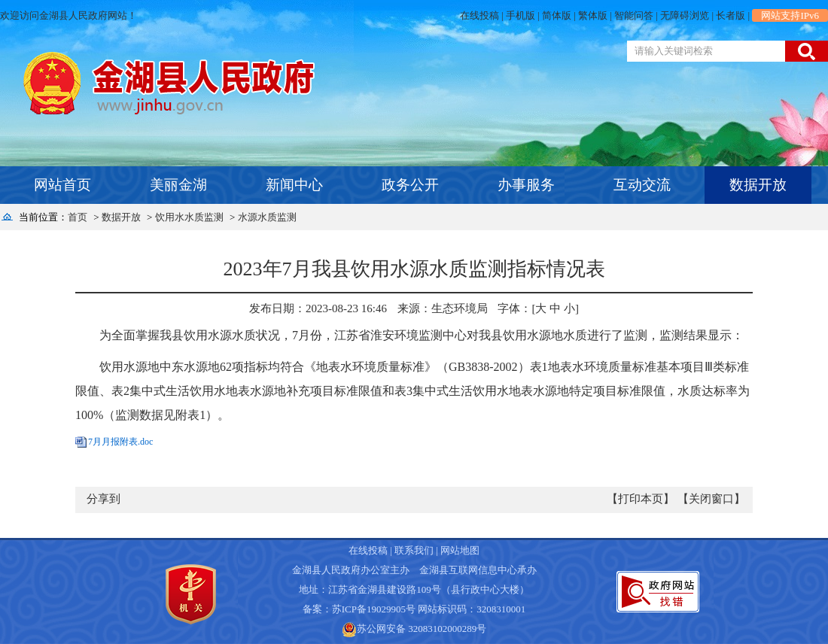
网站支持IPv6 (790, 15)
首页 (78, 217)
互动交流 (642, 185)
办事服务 (526, 185)
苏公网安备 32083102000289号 (422, 629)
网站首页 (62, 185)
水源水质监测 (267, 217)
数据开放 (758, 185)
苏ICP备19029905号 (374, 609)
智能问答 (634, 15)
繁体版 (593, 15)
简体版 (557, 15)
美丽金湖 (178, 185)
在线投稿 (479, 15)
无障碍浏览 (685, 15)
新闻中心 (294, 185)
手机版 (521, 15)
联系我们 (414, 550)
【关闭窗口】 (711, 499)
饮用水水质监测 (189, 217)
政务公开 (410, 185)
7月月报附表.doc (120, 442)
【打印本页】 (641, 499)
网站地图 (460, 550)
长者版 (731, 15)
